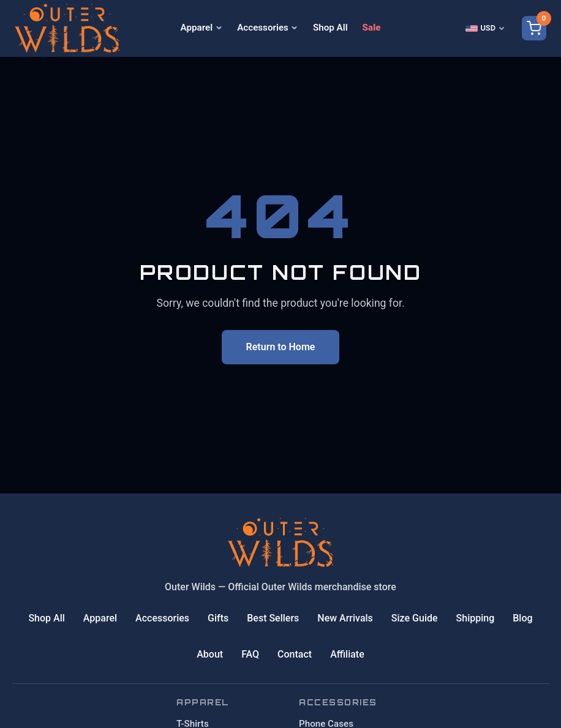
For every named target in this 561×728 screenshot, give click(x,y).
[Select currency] (485, 28)
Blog (522, 618)
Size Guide (415, 618)
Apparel (202, 28)
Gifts (218, 618)
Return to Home (281, 347)
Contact (295, 654)
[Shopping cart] (534, 28)
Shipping (476, 618)
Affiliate (347, 654)
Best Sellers (273, 618)
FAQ (250, 654)
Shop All (330, 28)
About (210, 654)
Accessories (268, 28)
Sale (372, 28)
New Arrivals (345, 618)
